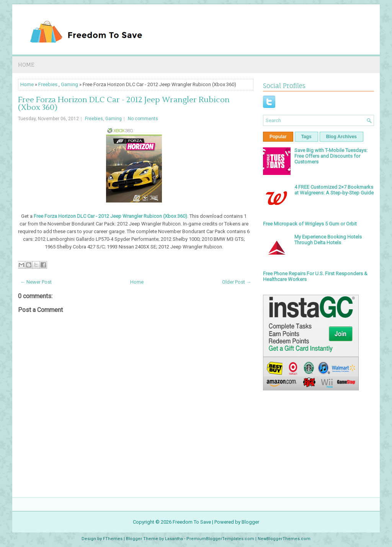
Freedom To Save (192, 522)
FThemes (113, 539)
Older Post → (237, 282)
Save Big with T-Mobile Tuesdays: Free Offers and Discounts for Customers (331, 156)
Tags (306, 137)
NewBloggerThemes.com (284, 539)
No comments (143, 119)
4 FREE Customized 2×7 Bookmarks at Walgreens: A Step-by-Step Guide (334, 190)
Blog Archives (341, 137)
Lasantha (174, 539)
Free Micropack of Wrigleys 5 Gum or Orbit (310, 224)
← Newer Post (36, 282)
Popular (278, 137)
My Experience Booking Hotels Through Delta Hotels (328, 240)
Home (26, 64)
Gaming (69, 84)
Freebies (48, 84)
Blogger (250, 522)
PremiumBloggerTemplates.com (220, 539)
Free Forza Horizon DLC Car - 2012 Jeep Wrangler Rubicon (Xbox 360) (124, 104)
